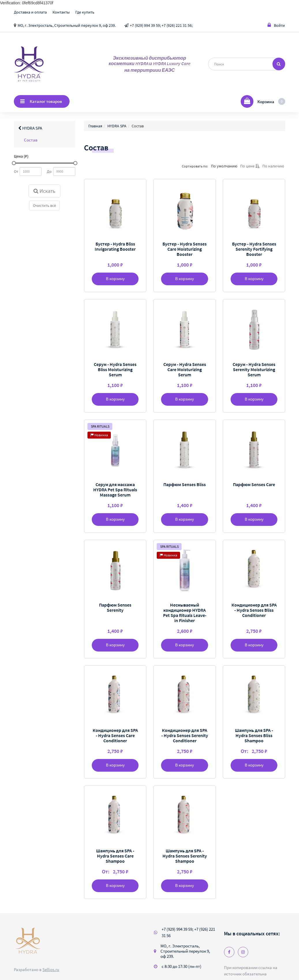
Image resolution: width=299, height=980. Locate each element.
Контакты (61, 12)
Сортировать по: (195, 166)
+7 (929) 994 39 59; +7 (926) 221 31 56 (188, 932)
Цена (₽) (21, 156)
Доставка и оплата (30, 12)
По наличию (273, 166)
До (49, 171)
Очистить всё (44, 205)
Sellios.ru (51, 969)
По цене (250, 166)
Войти (276, 25)
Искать (44, 191)
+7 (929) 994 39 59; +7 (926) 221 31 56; (161, 25)
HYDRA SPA (30, 128)
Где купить (85, 12)
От (16, 171)
